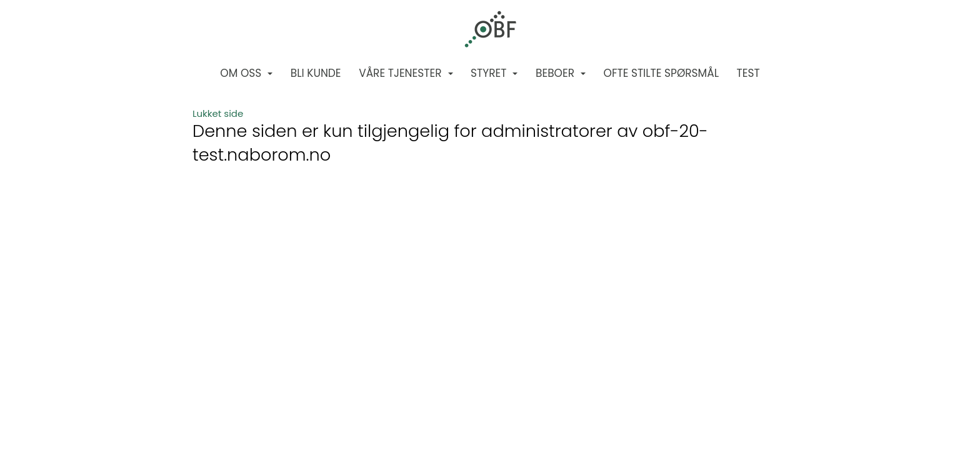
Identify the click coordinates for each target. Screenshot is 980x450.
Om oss (246, 73)
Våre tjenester (406, 73)
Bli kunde (316, 73)
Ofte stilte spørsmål (661, 73)
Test (748, 73)
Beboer (561, 73)
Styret (494, 73)
